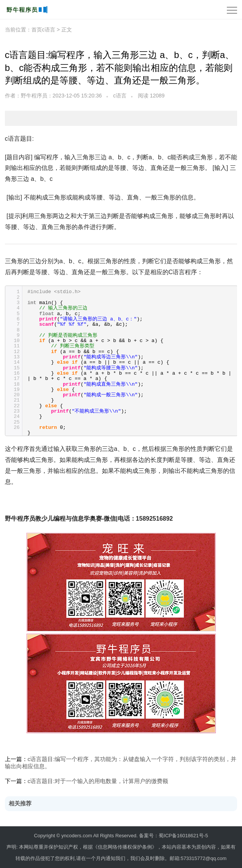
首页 (37, 30)
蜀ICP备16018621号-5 (183, 836)
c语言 (120, 96)
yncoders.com (77, 836)
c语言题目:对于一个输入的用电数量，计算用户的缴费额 (98, 781)
